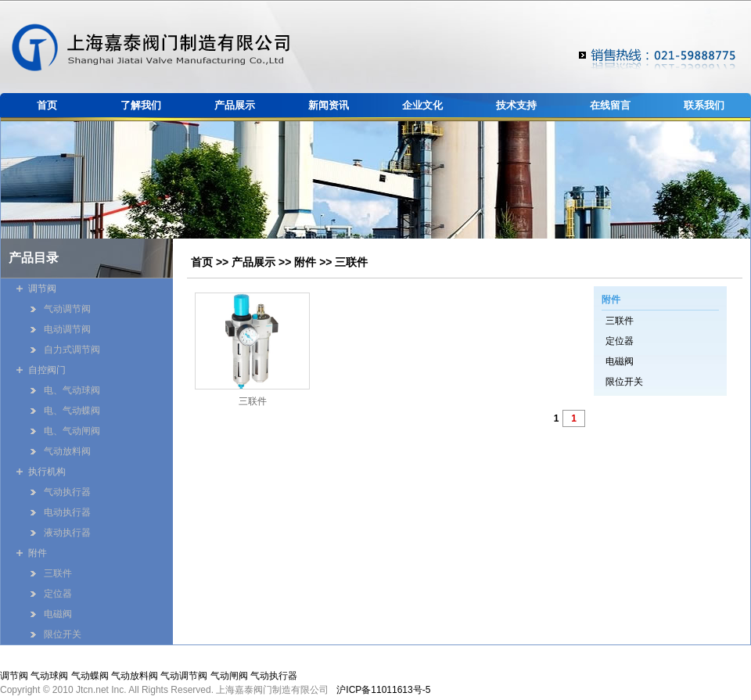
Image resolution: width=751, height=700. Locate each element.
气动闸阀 (229, 676)
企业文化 (422, 105)
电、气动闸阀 (72, 431)
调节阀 (42, 289)
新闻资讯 (329, 105)
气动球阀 (49, 676)
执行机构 (47, 472)
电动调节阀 (67, 329)
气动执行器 (67, 492)
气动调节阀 (67, 309)
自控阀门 (47, 370)
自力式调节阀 (72, 350)
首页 (47, 105)
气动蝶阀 (90, 676)
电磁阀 (620, 361)
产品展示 (235, 105)
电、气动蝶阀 (72, 411)
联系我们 (704, 105)
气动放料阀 (67, 451)
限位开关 (624, 382)
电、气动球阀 (72, 390)
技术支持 (516, 105)
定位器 (620, 341)
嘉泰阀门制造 (151, 47)
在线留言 (610, 105)
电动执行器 (67, 512)
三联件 (351, 262)
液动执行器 (67, 533)
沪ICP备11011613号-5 (383, 690)
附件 (305, 262)
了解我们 (141, 105)
